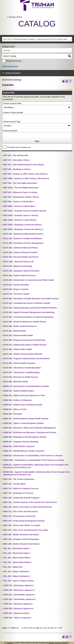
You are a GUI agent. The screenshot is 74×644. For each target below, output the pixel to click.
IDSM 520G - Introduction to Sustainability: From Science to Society (34, 460)
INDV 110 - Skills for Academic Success (21, 489)
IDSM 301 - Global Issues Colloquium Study (23, 405)
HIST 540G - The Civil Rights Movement (21, 188)
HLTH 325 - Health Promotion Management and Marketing (29, 312)
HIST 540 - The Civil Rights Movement (20, 183)
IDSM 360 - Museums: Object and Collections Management (29, 428)
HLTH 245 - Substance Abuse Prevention (21, 271)
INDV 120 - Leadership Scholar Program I (22, 498)
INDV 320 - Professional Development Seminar (24, 521)
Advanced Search (10, 66)
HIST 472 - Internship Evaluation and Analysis (24, 165)
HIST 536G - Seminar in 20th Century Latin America (26, 178)
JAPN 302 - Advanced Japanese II (18, 608)
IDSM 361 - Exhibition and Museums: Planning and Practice (30, 432)
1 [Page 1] (8, 628)
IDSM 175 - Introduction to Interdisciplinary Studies (26, 386)
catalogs (10, 643)
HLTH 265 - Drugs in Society (16, 289)
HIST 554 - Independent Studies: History (21, 197)
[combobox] (37, 39)
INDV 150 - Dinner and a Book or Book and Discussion (28, 507)
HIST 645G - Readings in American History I (23, 225)
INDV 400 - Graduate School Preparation (21, 539)
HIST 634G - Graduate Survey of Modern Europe (25, 211)
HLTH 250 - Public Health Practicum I (20, 275)
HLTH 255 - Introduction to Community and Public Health (29, 280)
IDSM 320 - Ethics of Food (15, 409)
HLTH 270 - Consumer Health (16, 294)
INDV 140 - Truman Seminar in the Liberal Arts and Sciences (30, 502)
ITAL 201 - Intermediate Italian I (17, 558)
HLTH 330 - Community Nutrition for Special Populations (28, 317)
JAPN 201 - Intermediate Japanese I (19, 595)
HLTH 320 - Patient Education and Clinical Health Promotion (30, 308)
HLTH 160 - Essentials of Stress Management (23, 243)
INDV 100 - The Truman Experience (19, 479)
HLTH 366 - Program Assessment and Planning (24, 340)
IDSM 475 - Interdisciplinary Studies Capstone (24, 451)
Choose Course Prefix (12, 103)
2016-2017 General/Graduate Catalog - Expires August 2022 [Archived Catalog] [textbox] (36, 39)
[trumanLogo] (37, 10)
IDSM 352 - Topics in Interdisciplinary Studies (24, 423)
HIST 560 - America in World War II (18, 202)
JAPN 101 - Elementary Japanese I (19, 585)
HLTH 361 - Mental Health (14, 331)
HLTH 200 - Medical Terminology (18, 266)
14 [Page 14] (45, 628)
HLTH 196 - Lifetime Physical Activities (20, 252)
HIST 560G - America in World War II (19, 206)
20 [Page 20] (61, 628)
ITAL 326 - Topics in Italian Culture (18, 581)
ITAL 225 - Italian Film (13, 567)
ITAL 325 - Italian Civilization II (17, 576)
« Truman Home (14, 17)
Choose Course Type (12, 122)
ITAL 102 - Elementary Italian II (17, 553)
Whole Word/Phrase (14, 61)
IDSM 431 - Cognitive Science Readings (21, 442)
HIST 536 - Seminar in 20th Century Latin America (25, 174)
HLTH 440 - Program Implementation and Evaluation (26, 359)
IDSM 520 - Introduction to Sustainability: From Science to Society (33, 456)
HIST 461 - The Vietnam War (16, 155)
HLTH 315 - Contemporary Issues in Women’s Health (27, 303)
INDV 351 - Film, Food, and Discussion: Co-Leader (26, 530)
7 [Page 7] (22, 628)
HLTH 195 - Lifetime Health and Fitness (21, 248)
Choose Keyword (10, 131)
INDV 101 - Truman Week (14, 484)
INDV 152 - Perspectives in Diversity (19, 516)
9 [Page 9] (27, 628)
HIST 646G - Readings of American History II (23, 229)
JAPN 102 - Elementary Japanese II (19, 590)
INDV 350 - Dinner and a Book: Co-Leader (22, 525)
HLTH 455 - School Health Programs (19, 363)
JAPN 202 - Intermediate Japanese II (19, 599)
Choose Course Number (13, 113)
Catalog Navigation (13, 73)
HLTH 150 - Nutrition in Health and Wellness (23, 239)
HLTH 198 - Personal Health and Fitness (21, 257)
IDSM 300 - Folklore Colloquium (17, 400)
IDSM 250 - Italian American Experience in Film (24, 395)
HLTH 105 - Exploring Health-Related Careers (23, 234)
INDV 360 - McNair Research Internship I (21, 535)
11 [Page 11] (34, 628)
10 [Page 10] (30, 628)
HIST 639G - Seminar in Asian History (20, 220)
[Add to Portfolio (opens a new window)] (63, 81)
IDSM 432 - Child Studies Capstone (19, 446)
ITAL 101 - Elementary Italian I (16, 548)
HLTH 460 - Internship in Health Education (22, 368)
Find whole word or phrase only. (19, 147)
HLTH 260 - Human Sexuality (16, 285)
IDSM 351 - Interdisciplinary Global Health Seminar (26, 419)
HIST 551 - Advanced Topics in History (20, 192)
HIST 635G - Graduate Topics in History (21, 215)
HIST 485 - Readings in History (17, 169)
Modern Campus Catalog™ (59, 643)
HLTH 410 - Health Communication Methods (23, 354)
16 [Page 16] (52, 628)
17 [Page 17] (56, 628)
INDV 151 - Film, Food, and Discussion (20, 511)
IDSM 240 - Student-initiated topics (19, 391)
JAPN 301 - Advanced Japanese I (18, 604)
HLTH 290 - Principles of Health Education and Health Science (31, 299)
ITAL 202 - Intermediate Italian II (17, 562)
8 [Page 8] (25, 628)
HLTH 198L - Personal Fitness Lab (18, 262)
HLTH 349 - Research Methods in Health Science (25, 322)
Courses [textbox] (7, 50)
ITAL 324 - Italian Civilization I (16, 572)
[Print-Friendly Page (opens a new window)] (67, 81)
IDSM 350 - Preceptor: (13, 414)
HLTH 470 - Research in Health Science (21, 377)
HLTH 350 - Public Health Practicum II (20, 326)
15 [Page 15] (48, 628)
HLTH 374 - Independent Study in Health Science (25, 345)
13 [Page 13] (41, 628)
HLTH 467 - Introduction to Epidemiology (21, 372)
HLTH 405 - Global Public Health (17, 349)
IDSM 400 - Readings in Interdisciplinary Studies (25, 437)
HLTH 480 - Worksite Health (15, 382)
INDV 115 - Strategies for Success (18, 493)
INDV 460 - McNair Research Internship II (21, 544)
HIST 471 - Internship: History (16, 160)
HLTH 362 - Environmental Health (18, 335)
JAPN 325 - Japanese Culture (16, 613)
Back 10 (15, 628)
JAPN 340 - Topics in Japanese (17, 618)
